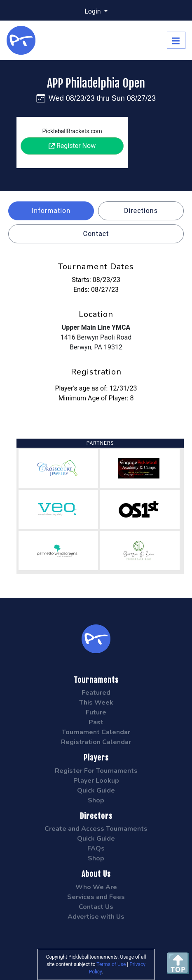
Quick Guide (96, 790)
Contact (96, 234)
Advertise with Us (96, 917)
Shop (96, 800)
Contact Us (96, 907)
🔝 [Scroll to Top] (178, 963)
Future (96, 712)
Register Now (72, 146)
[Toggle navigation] (176, 40)
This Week (96, 703)
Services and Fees (96, 897)
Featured (96, 693)
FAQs (96, 848)
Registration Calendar (96, 742)
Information (51, 211)
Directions (141, 211)
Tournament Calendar (96, 732)
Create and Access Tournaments (96, 829)
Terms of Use (111, 964)
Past (96, 722)
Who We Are (96, 887)
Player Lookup (96, 781)
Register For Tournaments (96, 771)
